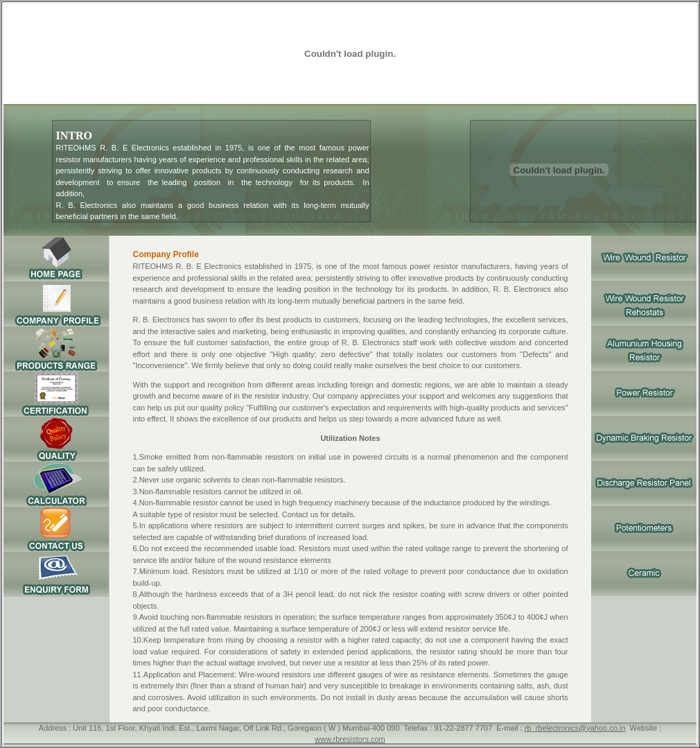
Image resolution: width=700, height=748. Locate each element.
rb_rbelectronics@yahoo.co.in (575, 728)
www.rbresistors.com (350, 739)
